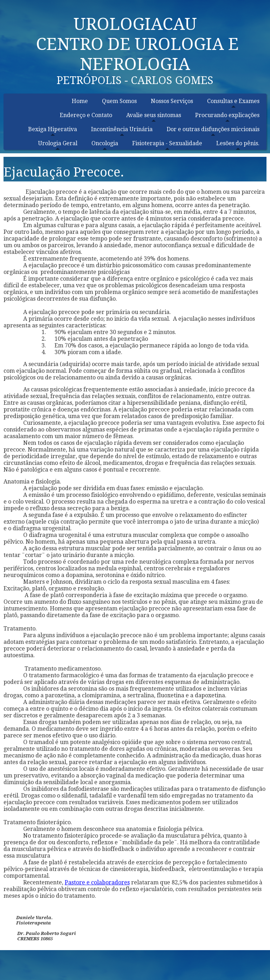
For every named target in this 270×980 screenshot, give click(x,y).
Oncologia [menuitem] (105, 143)
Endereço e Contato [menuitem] (86, 115)
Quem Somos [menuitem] (119, 101)
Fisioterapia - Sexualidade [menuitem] (167, 143)
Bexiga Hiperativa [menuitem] (53, 129)
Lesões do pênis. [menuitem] (238, 143)
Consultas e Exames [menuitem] (233, 101)
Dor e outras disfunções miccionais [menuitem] (213, 129)
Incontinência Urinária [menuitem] (122, 129)
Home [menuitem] (80, 101)
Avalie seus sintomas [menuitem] (154, 115)
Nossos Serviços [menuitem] (172, 101)
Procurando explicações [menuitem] (227, 115)
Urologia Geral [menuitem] (58, 143)
